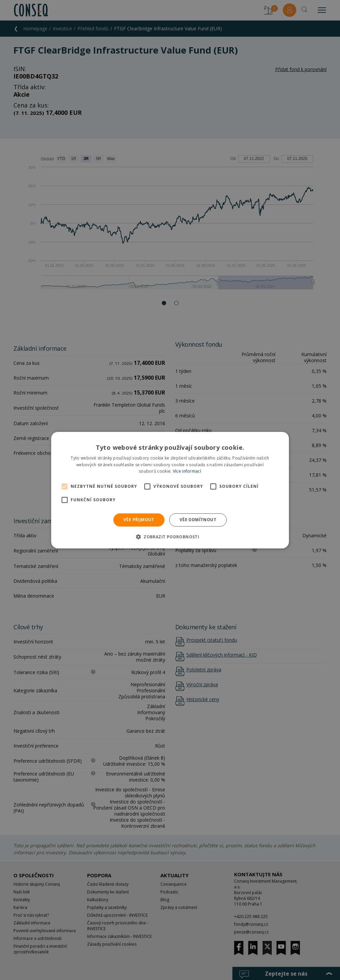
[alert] (170, 490)
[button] (170, 537)
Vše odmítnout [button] (198, 520)
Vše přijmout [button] (139, 520)
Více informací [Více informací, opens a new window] (187, 471)
